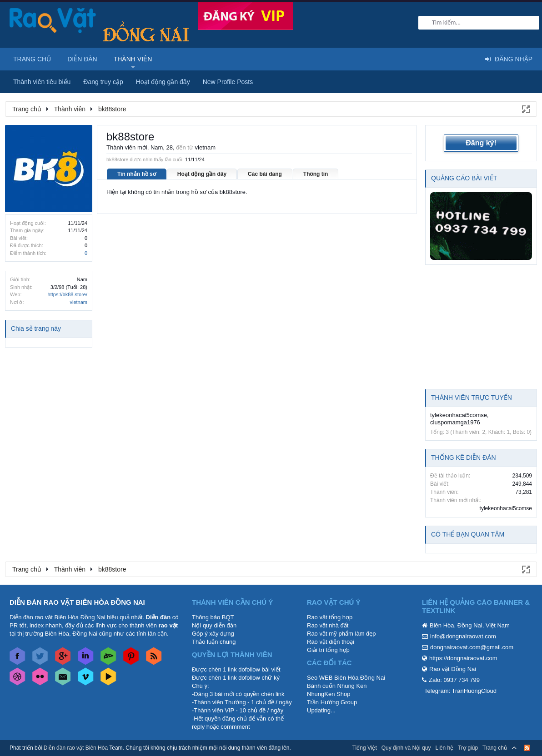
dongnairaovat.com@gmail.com (472, 647)
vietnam (78, 302)
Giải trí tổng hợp (328, 650)
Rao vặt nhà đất (328, 625)
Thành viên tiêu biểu (42, 82)
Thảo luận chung (214, 642)
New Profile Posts (228, 82)
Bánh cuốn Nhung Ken (337, 686)
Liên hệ (444, 748)
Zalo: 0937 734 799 (454, 680)
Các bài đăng (265, 174)
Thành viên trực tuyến (472, 398)
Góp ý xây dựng (213, 634)
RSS (527, 748)
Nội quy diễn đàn (214, 625)
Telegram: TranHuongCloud (460, 691)
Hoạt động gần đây (202, 174)
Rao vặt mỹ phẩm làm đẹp (341, 634)
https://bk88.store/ (68, 294)
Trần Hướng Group (332, 702)
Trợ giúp (468, 748)
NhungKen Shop (329, 694)
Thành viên (133, 59)
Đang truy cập (103, 82)
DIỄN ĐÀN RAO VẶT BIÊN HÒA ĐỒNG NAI (77, 602)
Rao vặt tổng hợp (330, 617)
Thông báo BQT (213, 617)
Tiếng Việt (365, 748)
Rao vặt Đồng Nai (453, 669)
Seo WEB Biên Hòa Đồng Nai (346, 678)
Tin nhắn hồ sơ (137, 174)
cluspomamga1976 (455, 422)
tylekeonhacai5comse (459, 415)
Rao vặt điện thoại (331, 642)
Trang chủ (32, 59)
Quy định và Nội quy (406, 748)
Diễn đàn (82, 59)
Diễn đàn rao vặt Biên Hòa (76, 748)
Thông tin (316, 174)
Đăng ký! (481, 143)
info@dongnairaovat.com (463, 636)
